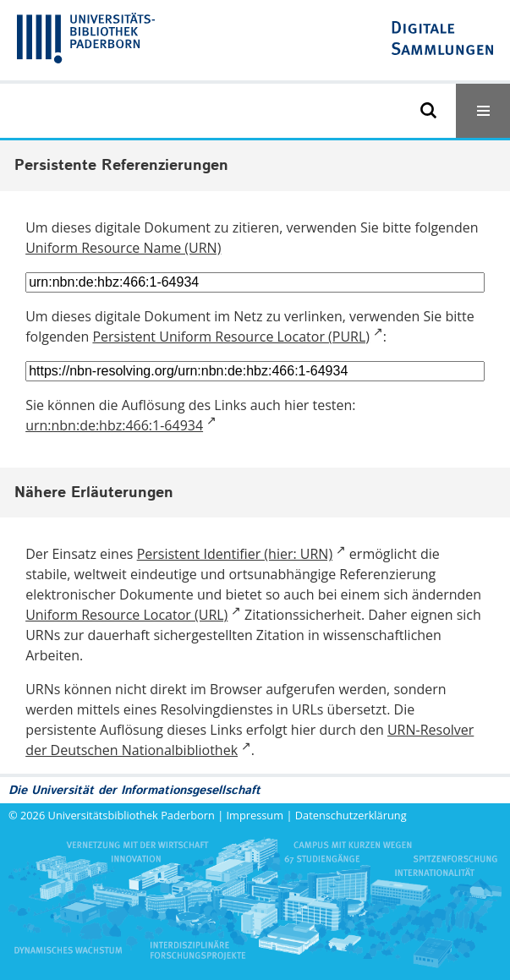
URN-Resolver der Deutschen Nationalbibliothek (250, 740)
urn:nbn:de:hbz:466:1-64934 (114, 425)
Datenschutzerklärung (351, 815)
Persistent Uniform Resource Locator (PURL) (231, 337)
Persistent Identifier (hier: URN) (235, 554)
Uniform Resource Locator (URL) (126, 615)
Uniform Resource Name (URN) (123, 248)
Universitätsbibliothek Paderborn (132, 815)
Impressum (255, 815)
